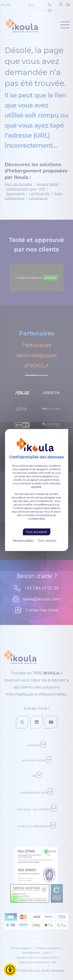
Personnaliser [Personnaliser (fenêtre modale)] (23, 541)
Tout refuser (47, 541)
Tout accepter (36, 532)
